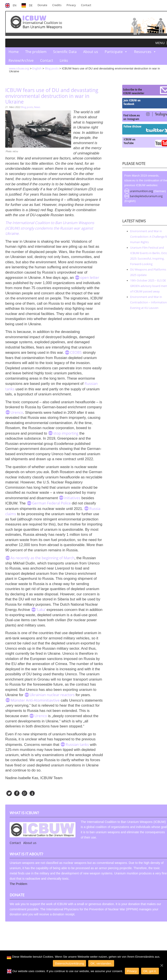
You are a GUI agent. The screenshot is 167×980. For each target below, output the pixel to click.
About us (91, 52)
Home (14, 52)
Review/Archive (21, 60)
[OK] (162, 965)
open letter (90, 277)
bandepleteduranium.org (146, 196)
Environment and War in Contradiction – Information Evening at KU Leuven (148, 302)
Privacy (71, 5)
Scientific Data (65, 52)
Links (64, 60)
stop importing (66, 433)
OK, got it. (150, 971)
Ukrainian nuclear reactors (52, 695)
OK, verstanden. (101, 963)
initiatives (72, 498)
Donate (42, 5)
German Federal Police (51, 503)
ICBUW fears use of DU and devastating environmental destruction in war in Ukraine (52, 96)
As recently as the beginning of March (42, 558)
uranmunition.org (141, 191)
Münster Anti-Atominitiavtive (35, 700)
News (37, 107)
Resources (143, 52)
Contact (86, 5)
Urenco (17, 412)
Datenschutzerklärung (69, 963)
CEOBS (76, 352)
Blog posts (27, 107)
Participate (114, 52)
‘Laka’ (41, 609)
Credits (57, 5)
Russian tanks (77, 744)
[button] (160, 43)
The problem (36, 52)
